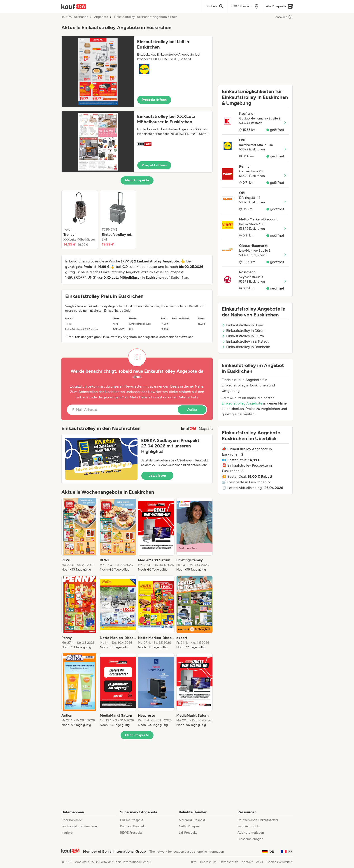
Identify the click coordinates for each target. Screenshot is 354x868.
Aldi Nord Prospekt (192, 820)
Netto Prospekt (190, 826)
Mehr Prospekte (137, 180)
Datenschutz (188, 397)
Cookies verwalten (279, 862)
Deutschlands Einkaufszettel (258, 820)
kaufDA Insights (249, 826)
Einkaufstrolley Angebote (242, 403)
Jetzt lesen (157, 476)
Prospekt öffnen (154, 100)
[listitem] (80, 220)
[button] (137, 71)
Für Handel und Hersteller (80, 826)
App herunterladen (251, 833)
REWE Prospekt (131, 833)
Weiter (192, 410)
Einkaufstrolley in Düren (243, 331)
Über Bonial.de (72, 820)
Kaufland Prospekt (133, 826)
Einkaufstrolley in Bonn (242, 325)
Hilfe (193, 862)
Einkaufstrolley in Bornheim (246, 347)
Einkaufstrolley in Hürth (243, 336)
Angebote (101, 17)
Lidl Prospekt (188, 833)
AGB (260, 862)
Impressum (208, 862)
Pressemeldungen (250, 839)
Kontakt (247, 862)
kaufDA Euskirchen (75, 17)
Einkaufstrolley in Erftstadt (245, 341)
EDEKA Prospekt (132, 820)
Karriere (67, 833)
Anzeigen (284, 17)
